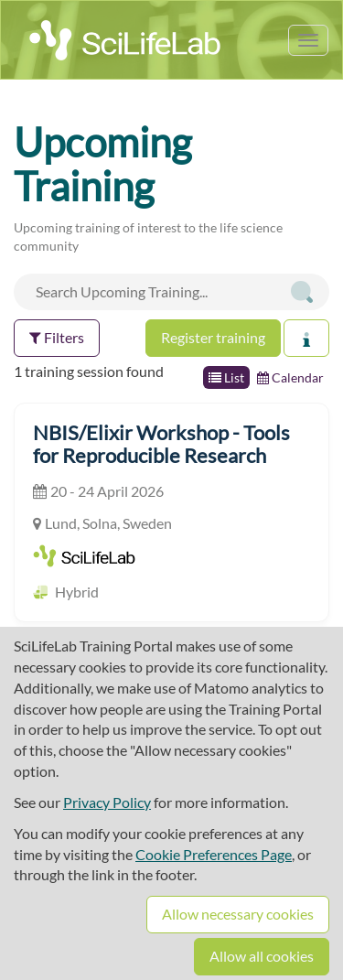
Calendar (290, 377)
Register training (213, 337)
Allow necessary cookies (238, 914)
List (226, 377)
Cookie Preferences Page (214, 854)
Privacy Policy (107, 802)
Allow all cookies (262, 956)
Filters (57, 337)
